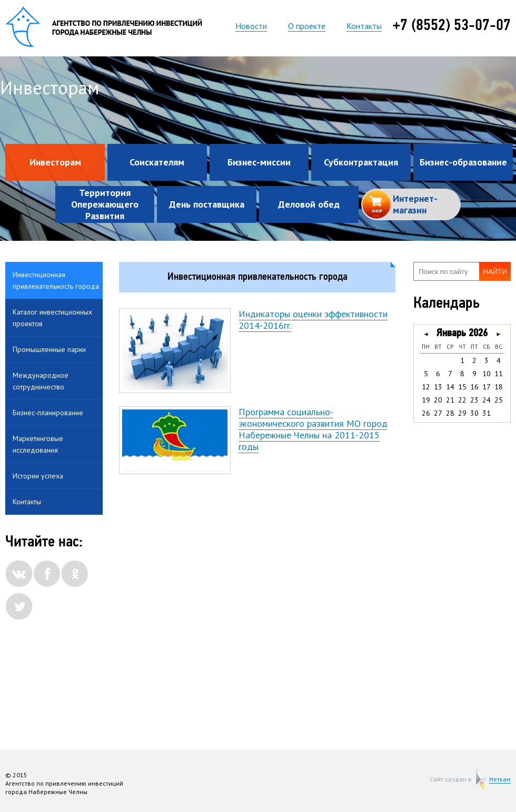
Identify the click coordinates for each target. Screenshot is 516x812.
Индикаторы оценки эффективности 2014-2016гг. (313, 320)
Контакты (364, 26)
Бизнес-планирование (48, 413)
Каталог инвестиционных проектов (52, 318)
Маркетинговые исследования (38, 444)
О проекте (307, 26)
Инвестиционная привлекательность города (56, 280)
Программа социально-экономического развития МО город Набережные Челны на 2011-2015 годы (313, 429)
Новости (251, 26)
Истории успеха (38, 476)
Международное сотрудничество (41, 381)
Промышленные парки (49, 349)
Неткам (500, 779)
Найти (495, 272)
